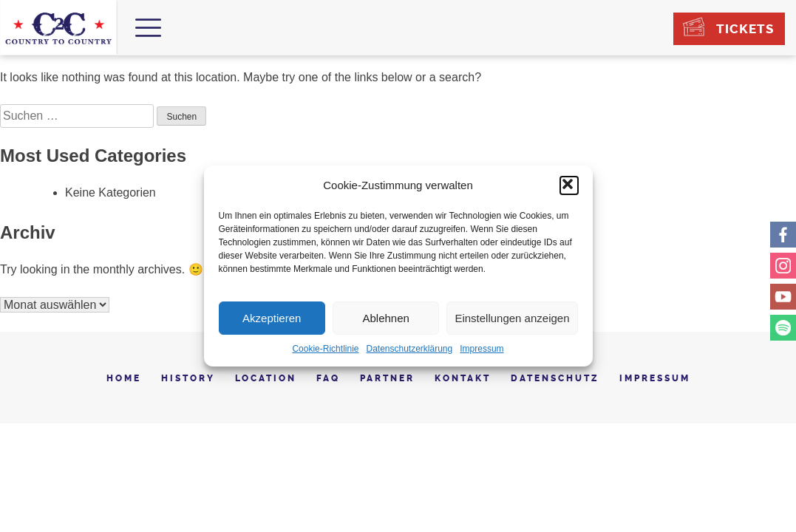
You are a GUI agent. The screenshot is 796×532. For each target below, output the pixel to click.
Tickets (745, 29)
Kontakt (463, 378)
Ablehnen (385, 318)
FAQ (328, 378)
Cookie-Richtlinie (325, 349)
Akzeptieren (272, 318)
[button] (569, 185)
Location (266, 378)
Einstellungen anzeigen (512, 318)
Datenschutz (555, 378)
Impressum (482, 349)
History (188, 378)
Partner (387, 378)
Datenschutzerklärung (409, 349)
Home (124, 378)
